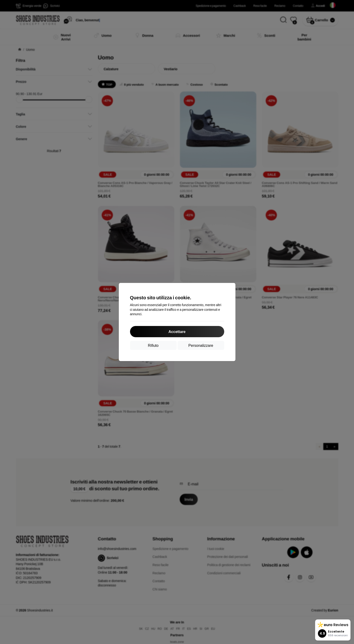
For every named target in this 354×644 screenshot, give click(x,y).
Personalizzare (201, 345)
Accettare (177, 331)
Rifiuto (153, 345)
